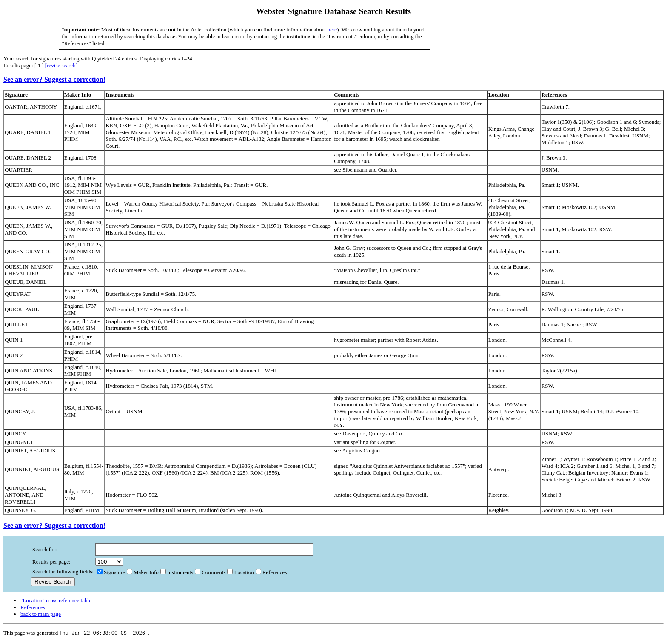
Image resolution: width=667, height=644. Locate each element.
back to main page (41, 616)
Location (240, 574)
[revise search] (61, 65)
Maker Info (143, 574)
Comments (210, 574)
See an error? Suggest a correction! (54, 79)
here (332, 30)
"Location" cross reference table (56, 602)
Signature (111, 574)
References (271, 574)
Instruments (177, 574)
